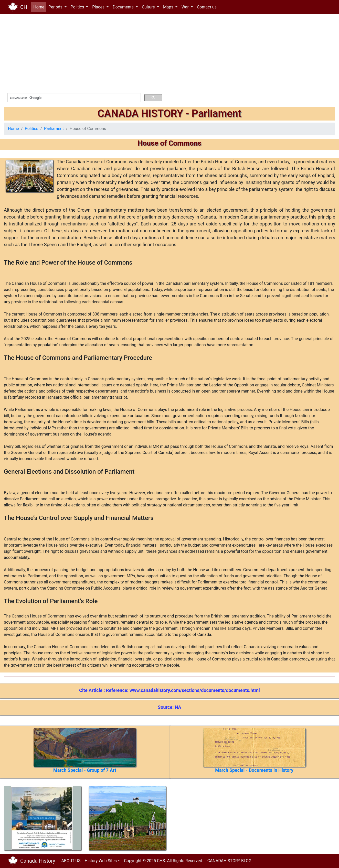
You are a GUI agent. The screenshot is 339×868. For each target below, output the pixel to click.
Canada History (38, 861)
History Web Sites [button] (101, 861)
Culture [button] (149, 7)
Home (40, 7)
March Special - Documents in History (254, 770)
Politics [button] (78, 7)
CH (24, 7)
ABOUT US (71, 861)
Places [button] (99, 7)
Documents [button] (124, 7)
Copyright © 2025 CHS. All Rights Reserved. (164, 861)
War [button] (186, 7)
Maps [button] (169, 7)
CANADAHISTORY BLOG (229, 861)
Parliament (54, 129)
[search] (74, 98)
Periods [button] (56, 7)
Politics (32, 129)
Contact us (207, 7)
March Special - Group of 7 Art (85, 770)
